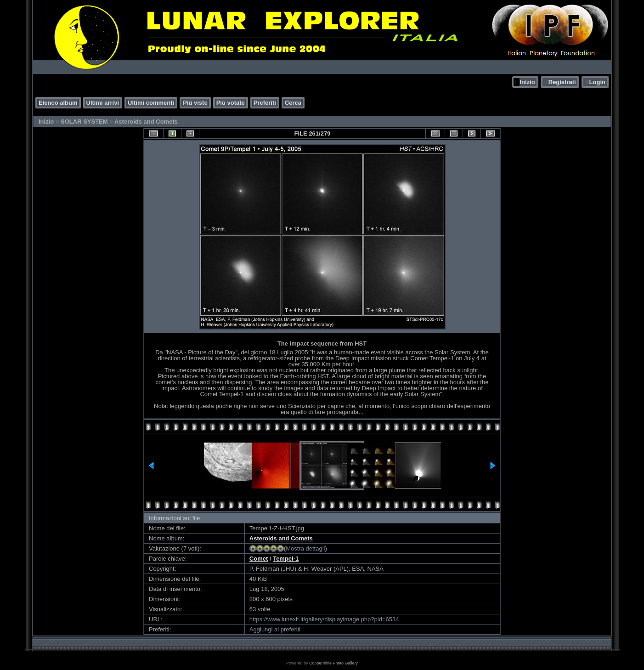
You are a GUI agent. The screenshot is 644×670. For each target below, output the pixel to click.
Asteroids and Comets (146, 122)
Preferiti (265, 103)
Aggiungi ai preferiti (275, 629)
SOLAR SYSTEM (84, 122)
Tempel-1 (286, 559)
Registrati (562, 82)
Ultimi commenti (151, 103)
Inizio (527, 82)
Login (597, 82)
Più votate (231, 103)
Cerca (293, 103)
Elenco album (58, 103)
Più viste (195, 103)
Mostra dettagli (305, 548)
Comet (259, 559)
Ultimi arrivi (103, 103)
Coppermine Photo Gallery (333, 663)
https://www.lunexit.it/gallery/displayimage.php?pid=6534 (324, 619)
